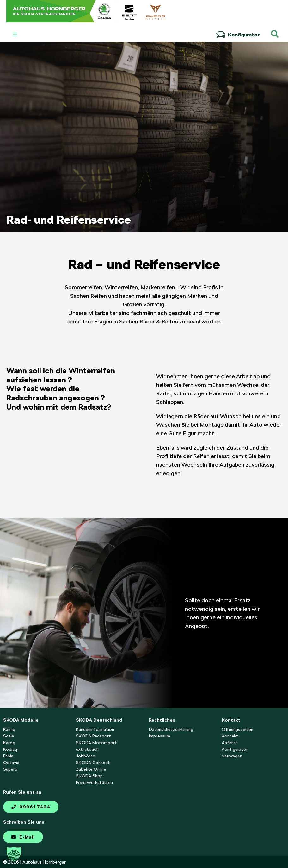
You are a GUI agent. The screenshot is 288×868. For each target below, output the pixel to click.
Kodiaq (10, 749)
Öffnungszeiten (237, 729)
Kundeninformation (95, 729)
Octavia (11, 763)
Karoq (9, 743)
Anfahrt (230, 743)
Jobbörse (86, 756)
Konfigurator (238, 35)
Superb (10, 769)
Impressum (159, 736)
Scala (9, 736)
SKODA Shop (89, 776)
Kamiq (9, 729)
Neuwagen (232, 756)
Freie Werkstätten (94, 782)
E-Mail (23, 837)
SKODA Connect (93, 763)
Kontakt (230, 736)
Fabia (8, 756)
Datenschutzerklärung (171, 729)
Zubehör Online (91, 769)
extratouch (87, 749)
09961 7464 (31, 807)
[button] (14, 854)
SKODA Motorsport (96, 743)
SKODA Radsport (93, 736)
